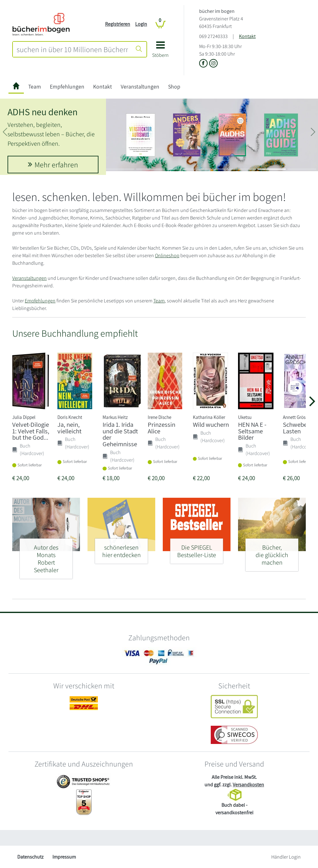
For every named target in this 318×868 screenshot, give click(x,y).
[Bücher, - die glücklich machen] (272, 552)
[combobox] (72, 49)
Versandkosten (248, 785)
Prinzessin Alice (162, 428)
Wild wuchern (211, 424)
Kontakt (247, 36)
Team (35, 87)
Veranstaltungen (140, 87)
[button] (160, 52)
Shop (174, 87)
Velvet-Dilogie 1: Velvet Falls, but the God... (31, 431)
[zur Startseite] (16, 87)
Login (141, 24)
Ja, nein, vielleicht (69, 428)
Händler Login (286, 857)
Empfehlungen (67, 87)
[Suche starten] (139, 49)
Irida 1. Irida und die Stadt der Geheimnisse (120, 434)
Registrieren (118, 24)
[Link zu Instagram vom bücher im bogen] (213, 64)
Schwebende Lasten (300, 428)
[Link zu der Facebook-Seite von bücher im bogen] (204, 64)
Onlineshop (167, 255)
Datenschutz (30, 857)
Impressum (64, 857)
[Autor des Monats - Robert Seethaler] (46, 556)
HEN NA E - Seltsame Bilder (252, 431)
